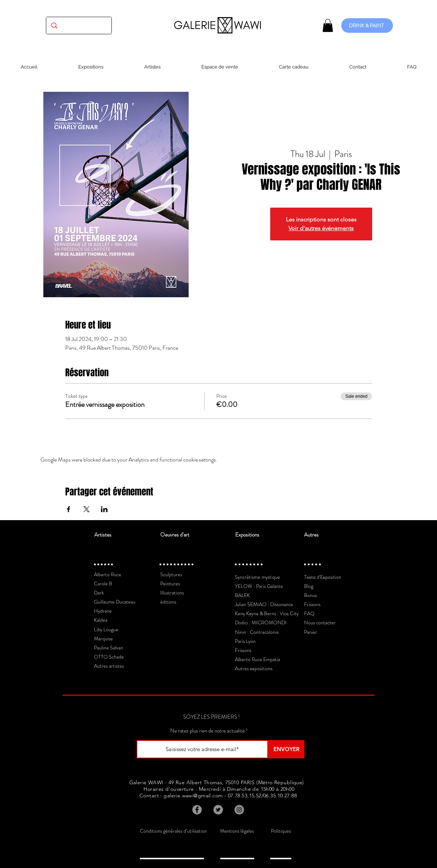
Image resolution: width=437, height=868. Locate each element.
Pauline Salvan (109, 648)
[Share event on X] (86, 509)
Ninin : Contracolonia (257, 632)
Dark (99, 593)
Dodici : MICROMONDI (261, 622)
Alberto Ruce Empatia (257, 659)
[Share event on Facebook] (69, 509)
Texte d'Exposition (323, 577)
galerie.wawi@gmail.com (193, 796)
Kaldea (101, 620)
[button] (328, 25)
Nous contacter (320, 622)
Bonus (310, 595)
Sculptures (171, 574)
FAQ (309, 613)
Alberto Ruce (108, 574)
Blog (309, 586)
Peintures (170, 584)
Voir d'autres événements (321, 228)
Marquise (103, 639)
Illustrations (172, 593)
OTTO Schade (109, 657)
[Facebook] (197, 810)
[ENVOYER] (286, 749)
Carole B (103, 584)
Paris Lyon (245, 641)
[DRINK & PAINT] (367, 25)
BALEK (242, 595)
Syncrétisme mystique (257, 577)
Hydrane (103, 611)
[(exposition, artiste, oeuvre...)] (79, 25)
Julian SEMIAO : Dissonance (264, 604)
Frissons (243, 650)
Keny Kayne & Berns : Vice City (267, 613)
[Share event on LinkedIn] (104, 509)
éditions (168, 602)
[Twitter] (218, 810)
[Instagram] (239, 810)
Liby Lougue (106, 629)
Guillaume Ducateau (115, 602)
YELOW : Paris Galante (259, 586)
